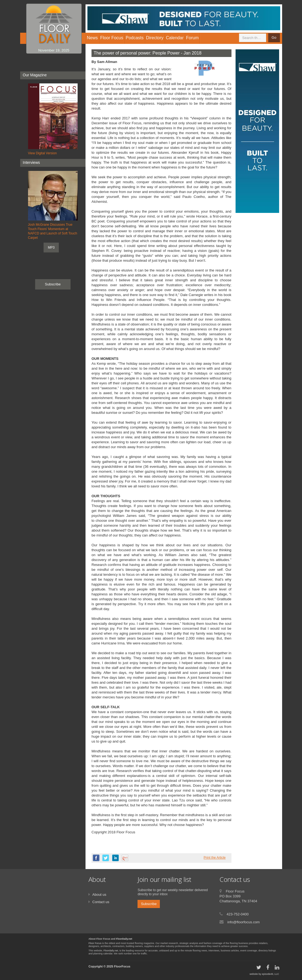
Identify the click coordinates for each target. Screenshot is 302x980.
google (125, 858)
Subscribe (53, 284)
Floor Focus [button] (112, 38)
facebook (96, 858)
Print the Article (215, 858)
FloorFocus (122, 966)
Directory (155, 38)
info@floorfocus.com (244, 922)
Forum (192, 38)
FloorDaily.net (124, 939)
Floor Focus (95, 943)
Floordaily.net (111, 951)
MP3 (51, 248)
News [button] (92, 38)
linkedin (115, 858)
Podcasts (135, 38)
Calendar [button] (175, 38)
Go (274, 37)
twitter (106, 858)
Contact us (101, 902)
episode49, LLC (270, 974)
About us (99, 895)
